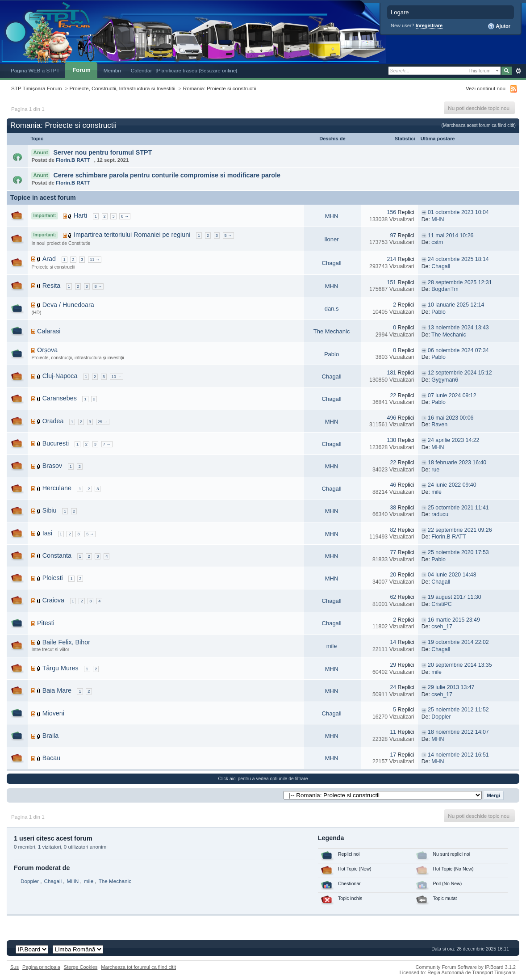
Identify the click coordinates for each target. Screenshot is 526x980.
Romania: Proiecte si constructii (220, 88)
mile (436, 492)
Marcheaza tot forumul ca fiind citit (138, 967)
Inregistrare (429, 25)
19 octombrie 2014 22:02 (458, 642)
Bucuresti (56, 443)
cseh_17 (442, 627)
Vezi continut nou (486, 88)
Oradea (53, 421)
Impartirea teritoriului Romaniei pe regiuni (132, 235)
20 (393, 575)
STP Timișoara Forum (36, 88)
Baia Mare (57, 690)
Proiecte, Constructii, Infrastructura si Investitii (123, 88)
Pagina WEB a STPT (35, 70)
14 (393, 642)
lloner (332, 239)
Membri (112, 70)
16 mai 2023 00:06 (451, 418)
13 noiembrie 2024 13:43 (458, 328)
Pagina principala (41, 967)
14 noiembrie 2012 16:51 (458, 755)
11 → (95, 260)
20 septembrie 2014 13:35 (460, 665)
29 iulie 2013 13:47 (451, 687)
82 (393, 530)
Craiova (53, 600)
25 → (103, 422)
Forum (81, 70)
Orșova (47, 350)
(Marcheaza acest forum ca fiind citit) (479, 125)
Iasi (47, 533)
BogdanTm (445, 289)
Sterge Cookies (81, 967)
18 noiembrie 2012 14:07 (458, 732)
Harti (80, 215)
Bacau (52, 758)
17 (393, 755)
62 (393, 597)
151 (392, 282)
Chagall (332, 263)
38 (393, 508)
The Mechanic (332, 331)
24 (393, 687)
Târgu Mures (61, 668)
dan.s (332, 309)
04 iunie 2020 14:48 (452, 575)
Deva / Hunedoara (68, 305)
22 (393, 395)
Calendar (142, 70)
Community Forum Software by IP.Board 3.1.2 (465, 967)
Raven (439, 425)
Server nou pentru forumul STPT (102, 152)
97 (393, 236)
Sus (15, 967)
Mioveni (53, 713)
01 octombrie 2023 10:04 (458, 212)
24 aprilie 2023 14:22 (453, 440)
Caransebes (60, 398)
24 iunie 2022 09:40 (452, 485)
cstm (437, 242)
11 (393, 732)
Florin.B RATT (73, 160)
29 (393, 665)
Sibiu (50, 510)
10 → (117, 377)
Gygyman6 (445, 380)
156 (392, 212)
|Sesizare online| (218, 70)
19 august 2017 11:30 (454, 597)
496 (392, 418)
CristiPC (441, 604)
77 (393, 552)
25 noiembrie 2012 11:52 (458, 710)
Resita (52, 286)
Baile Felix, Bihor (66, 642)
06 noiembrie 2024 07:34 (458, 350)
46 (393, 485)
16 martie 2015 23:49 (454, 620)
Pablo (438, 312)
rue (435, 470)
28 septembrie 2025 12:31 (460, 282)
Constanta (57, 555)
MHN (332, 216)
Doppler (441, 717)
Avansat (518, 71)
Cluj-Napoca (60, 376)
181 (392, 373)
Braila (51, 736)
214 (392, 259)
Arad (49, 259)
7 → (107, 444)
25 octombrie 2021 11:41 (458, 508)
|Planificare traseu (177, 70)
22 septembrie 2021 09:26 (460, 530)
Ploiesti (53, 578)
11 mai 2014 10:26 (451, 236)
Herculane (57, 488)
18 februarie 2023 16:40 (457, 463)
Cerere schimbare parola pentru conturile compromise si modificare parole (167, 175)
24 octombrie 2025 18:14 (458, 259)
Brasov (52, 466)
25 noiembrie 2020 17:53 (458, 552)
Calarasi (49, 331)
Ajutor (499, 26)
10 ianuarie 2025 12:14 (456, 305)
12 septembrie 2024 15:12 (460, 373)
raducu (440, 514)
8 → (125, 216)
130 (392, 440)
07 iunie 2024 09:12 (452, 395)
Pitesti (46, 623)
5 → (228, 236)
